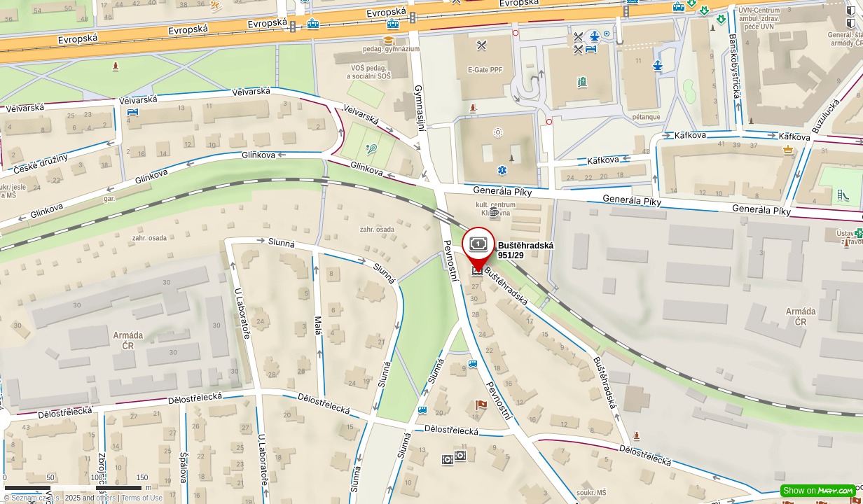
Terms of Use (142, 498)
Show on (818, 491)
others (106, 498)
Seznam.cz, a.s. (36, 498)
